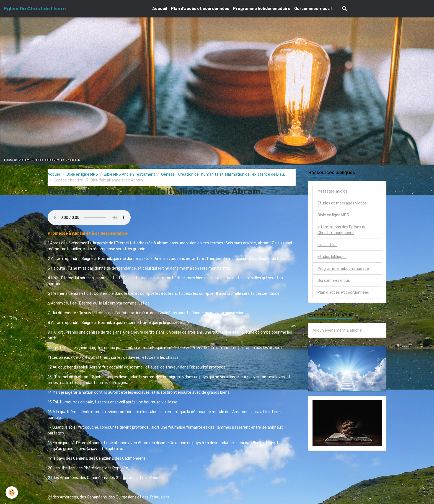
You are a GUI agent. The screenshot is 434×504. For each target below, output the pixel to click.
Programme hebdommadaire (262, 9)
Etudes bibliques (332, 257)
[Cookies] (12, 493)
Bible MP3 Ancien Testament (130, 174)
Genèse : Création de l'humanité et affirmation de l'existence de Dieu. (223, 174)
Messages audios (332, 191)
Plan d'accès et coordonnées (200, 9)
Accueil (160, 9)
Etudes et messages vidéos (342, 203)
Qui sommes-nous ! (313, 9)
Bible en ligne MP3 (82, 174)
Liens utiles (327, 245)
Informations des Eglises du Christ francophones (342, 230)
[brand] (35, 9)
